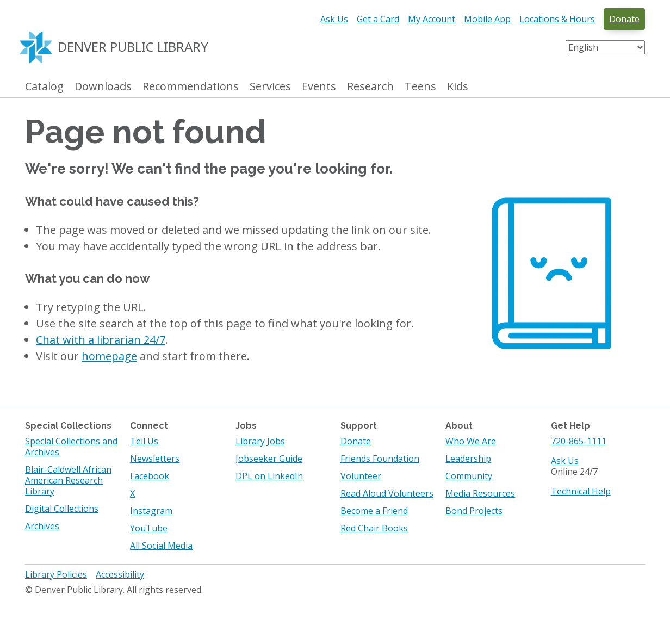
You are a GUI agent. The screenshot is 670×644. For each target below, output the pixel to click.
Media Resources (480, 493)
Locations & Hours (557, 19)
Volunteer (361, 476)
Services (270, 87)
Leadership (468, 459)
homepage (109, 356)
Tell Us (144, 441)
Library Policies (56, 574)
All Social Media (161, 546)
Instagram (151, 511)
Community (469, 476)
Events (319, 87)
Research (370, 87)
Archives (42, 526)
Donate (624, 19)
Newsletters (155, 459)
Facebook (150, 476)
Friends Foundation (380, 459)
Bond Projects (474, 511)
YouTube (149, 528)
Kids (458, 87)
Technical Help (581, 491)
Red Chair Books (374, 528)
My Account (432, 19)
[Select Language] (605, 47)
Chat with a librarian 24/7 (101, 340)
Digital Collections (62, 509)
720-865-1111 (579, 441)
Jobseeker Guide (269, 459)
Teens (420, 87)
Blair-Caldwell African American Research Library (68, 480)
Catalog (44, 87)
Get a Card (378, 19)
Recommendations (191, 87)
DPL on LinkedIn (269, 476)
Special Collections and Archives (71, 447)
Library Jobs (260, 441)
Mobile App (487, 19)
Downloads (103, 87)
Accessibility (120, 574)
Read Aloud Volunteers (387, 493)
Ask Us (334, 19)
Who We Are (471, 441)
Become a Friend (374, 511)
